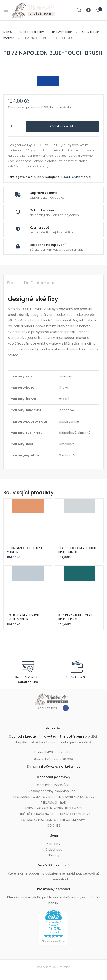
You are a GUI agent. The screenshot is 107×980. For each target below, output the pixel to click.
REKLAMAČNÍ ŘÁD (54, 803)
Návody (53, 855)
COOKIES (54, 826)
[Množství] (15, 126)
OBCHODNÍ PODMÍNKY (54, 785)
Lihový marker (62, 32)
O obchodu (54, 849)
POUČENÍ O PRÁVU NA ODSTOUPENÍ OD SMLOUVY (53, 814)
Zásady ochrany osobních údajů (53, 791)
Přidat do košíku (63, 126)
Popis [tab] (12, 283)
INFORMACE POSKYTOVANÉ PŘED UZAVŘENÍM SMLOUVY (54, 797)
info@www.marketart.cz (59, 766)
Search (79, 10)
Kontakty (53, 844)
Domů (8, 32)
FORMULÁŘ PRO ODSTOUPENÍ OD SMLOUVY (54, 820)
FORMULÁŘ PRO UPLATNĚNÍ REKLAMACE (54, 808)
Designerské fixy (32, 32)
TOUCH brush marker (76, 177)
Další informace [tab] (40, 283)
